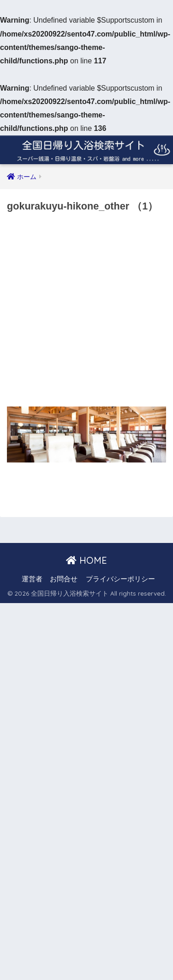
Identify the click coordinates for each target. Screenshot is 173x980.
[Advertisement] (86, 312)
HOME (86, 560)
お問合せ (64, 579)
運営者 (32, 579)
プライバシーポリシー (120, 579)
